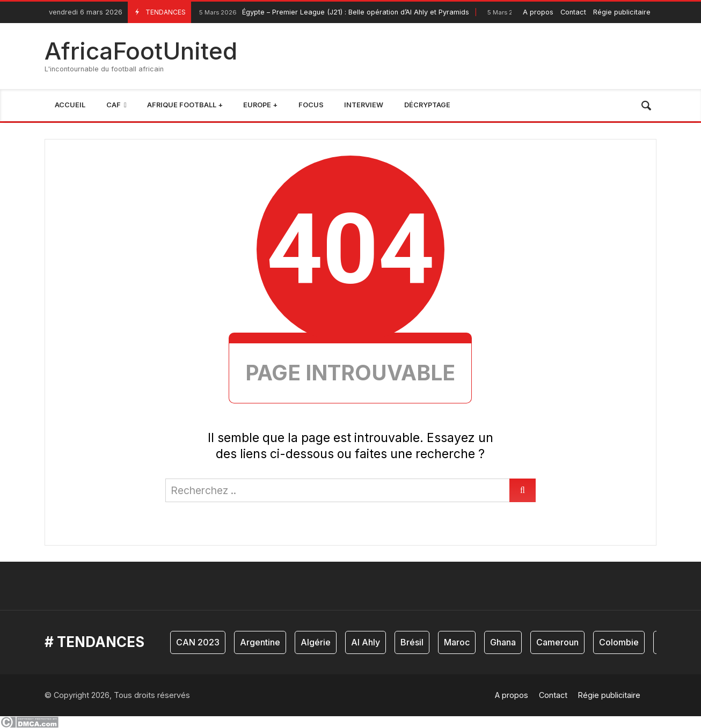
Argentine (260, 642)
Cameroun (557, 642)
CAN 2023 (198, 642)
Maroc (457, 642)
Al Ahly (366, 642)
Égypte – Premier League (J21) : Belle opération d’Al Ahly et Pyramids (333, 13)
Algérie (316, 642)
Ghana (503, 642)
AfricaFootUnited (141, 51)
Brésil (412, 642)
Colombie (619, 642)
